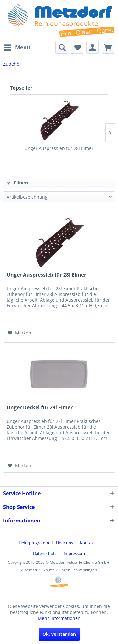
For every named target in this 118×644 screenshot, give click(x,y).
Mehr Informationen (59, 618)
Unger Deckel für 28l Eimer (40, 408)
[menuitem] (17, 47)
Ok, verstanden (59, 634)
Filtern (17, 183)
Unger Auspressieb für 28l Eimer (59, 148)
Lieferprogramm (34, 543)
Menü (17, 47)
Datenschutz (45, 553)
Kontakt (87, 543)
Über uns (65, 543)
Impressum (74, 553)
